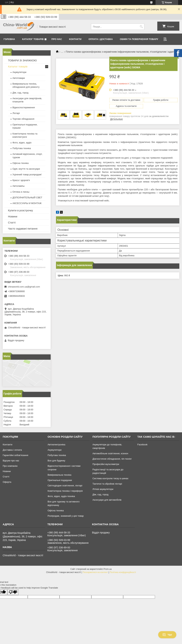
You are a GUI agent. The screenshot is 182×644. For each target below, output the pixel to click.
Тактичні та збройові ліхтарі (107, 484)
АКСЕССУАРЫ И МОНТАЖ (27, 203)
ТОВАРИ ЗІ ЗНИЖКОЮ (22, 60)
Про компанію (10, 466)
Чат (167, 635)
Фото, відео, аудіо (22, 143)
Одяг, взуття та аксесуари (26, 169)
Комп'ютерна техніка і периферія (65, 491)
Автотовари (19, 78)
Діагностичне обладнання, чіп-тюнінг (112, 459)
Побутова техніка (22, 148)
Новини (13, 216)
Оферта (7, 482)
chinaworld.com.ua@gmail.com (24, 287)
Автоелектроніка (56, 445)
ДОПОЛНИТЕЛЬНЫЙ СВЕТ (27, 198)
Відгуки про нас (11, 461)
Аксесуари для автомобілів (107, 500)
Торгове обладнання (23, 119)
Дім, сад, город (20, 93)
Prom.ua (108, 569)
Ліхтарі (16, 113)
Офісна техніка (21, 163)
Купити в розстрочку (20, 210)
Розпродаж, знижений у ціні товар (66, 516)
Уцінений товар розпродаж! (27, 175)
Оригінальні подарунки (60, 480)
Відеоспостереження (24, 107)
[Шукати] (141, 27)
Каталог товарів (33, 39)
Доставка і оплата (12, 450)
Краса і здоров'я (21, 180)
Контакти (75, 39)
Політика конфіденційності (123, 572)
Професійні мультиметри (106, 464)
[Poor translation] (13, 592)
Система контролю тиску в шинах (110, 478)
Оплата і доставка (101, 39)
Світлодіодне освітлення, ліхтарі (65, 486)
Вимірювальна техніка (60, 475)
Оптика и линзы (21, 192)
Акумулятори (19, 72)
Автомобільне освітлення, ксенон (110, 453)
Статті (12, 222)
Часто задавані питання (23, 229)
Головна (9, 39)
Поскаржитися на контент (95, 572)
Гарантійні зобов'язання (15, 455)
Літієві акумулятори (103, 489)
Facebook (142, 445)
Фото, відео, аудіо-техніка (61, 496)
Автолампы (18, 186)
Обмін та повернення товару (139, 39)
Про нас (57, 39)
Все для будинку (56, 461)
